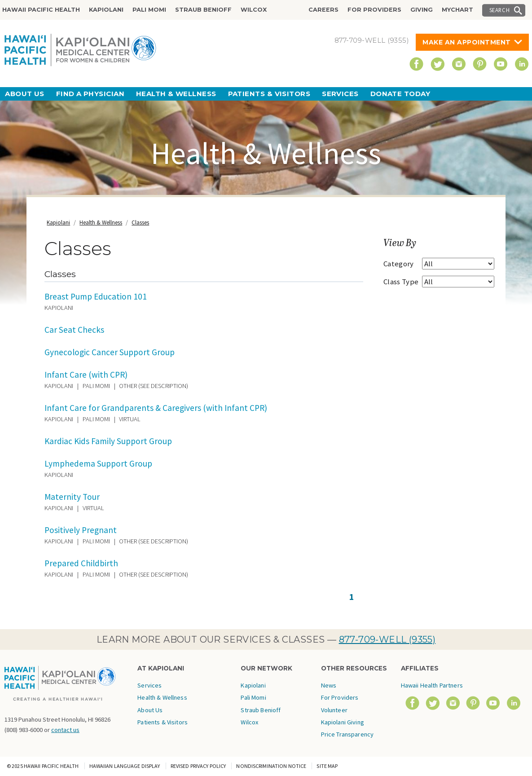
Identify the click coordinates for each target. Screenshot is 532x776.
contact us (65, 730)
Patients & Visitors (269, 94)
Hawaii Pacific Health (41, 10)
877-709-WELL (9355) (387, 639)
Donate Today (400, 94)
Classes (140, 223)
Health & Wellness (176, 94)
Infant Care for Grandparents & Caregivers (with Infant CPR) (156, 408)
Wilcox (254, 10)
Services (340, 94)
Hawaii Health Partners (432, 685)
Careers (323, 10)
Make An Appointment (467, 42)
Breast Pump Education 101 (96, 296)
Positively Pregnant (81, 530)
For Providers (374, 10)
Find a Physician (90, 94)
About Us (25, 94)
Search (500, 10)
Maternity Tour (72, 497)
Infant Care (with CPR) (86, 375)
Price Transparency (347, 734)
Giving (422, 10)
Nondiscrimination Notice (271, 766)
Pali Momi (149, 10)
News (329, 685)
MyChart (457, 10)
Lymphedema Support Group (98, 463)
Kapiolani (106, 10)
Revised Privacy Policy (198, 766)
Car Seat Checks (74, 330)
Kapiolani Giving (343, 722)
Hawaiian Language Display (125, 766)
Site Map (327, 766)
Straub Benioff (203, 10)
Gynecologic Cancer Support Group (110, 352)
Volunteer (334, 710)
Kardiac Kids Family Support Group (108, 441)
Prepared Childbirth (81, 563)
